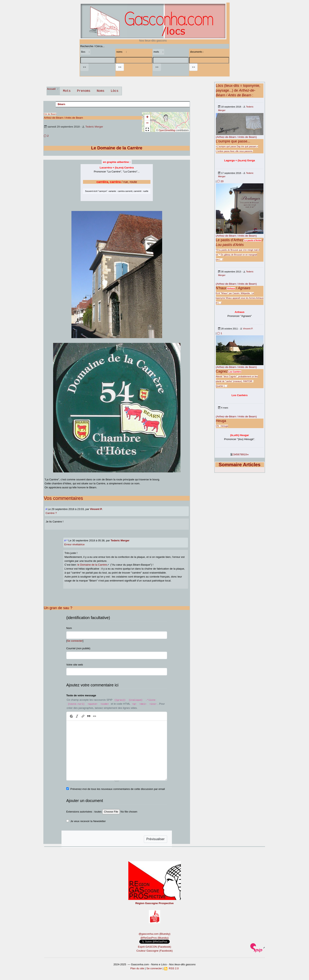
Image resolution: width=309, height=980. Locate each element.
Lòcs (115, 91)
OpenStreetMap (167, 130)
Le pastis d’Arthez (230, 240)
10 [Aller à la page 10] (245, 454)
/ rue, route (117, 182)
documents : (197, 52)
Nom (69, 628)
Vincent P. (248, 328)
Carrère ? (51, 513)
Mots (67, 91)
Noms (100, 91)
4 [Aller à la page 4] (236, 454)
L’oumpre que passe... (233, 141)
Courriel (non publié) (78, 648)
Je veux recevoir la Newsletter (88, 821)
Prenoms (84, 91)
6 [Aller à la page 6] (239, 454)
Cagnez (222, 371)
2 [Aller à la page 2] (233, 454)
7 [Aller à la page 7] (240, 454)
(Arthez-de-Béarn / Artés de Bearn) (236, 137)
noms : (122, 52)
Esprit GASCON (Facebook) (154, 947)
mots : (158, 52)
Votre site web (75, 665)
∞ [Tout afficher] (248, 454)
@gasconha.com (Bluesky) (154, 934)
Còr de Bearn (50, 114)
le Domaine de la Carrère (92, 565)
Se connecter (75, 641)
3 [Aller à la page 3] (234, 454)
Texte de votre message (81, 695)
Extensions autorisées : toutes (84, 812)
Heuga (221, 421)
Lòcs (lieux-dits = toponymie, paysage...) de (238, 90)
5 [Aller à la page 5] (237, 454)
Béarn (61, 104)
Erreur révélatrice (74, 544)
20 (220, 181)
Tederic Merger (94, 127)
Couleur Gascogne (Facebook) (154, 951)
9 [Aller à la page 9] (243, 454)
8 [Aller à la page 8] (241, 454)
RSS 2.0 (171, 968)
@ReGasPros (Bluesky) (155, 938)
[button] (166, 118)
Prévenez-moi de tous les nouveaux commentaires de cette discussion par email (118, 789)
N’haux (221, 288)
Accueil (51, 89)
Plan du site (137, 968)
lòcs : (85, 52)
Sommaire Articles (240, 465)
